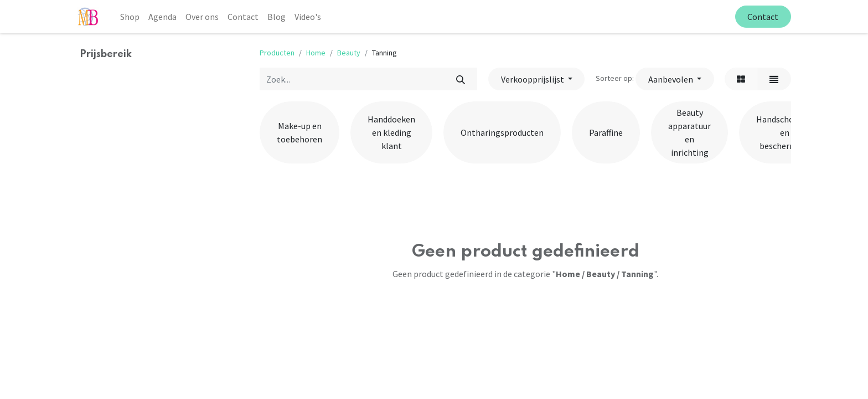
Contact (763, 17)
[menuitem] (130, 17)
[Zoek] (460, 79)
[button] (675, 79)
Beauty (349, 53)
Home (316, 53)
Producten (277, 53)
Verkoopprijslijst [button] (533, 79)
